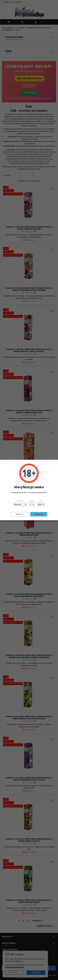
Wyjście (19, 514)
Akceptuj (39, 514)
